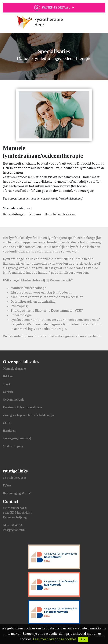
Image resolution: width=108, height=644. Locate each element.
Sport (6, 384)
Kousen (35, 215)
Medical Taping (13, 446)
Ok (83, 639)
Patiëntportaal (56, 8)
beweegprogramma (15, 438)
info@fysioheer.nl (14, 530)
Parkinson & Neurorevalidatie (22, 407)
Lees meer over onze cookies (55, 639)
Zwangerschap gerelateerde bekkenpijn (28, 415)
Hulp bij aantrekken (60, 215)
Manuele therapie (14, 369)
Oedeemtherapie (14, 400)
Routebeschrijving (15, 517)
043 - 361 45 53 (12, 525)
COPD (7, 423)
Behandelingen (14, 215)
